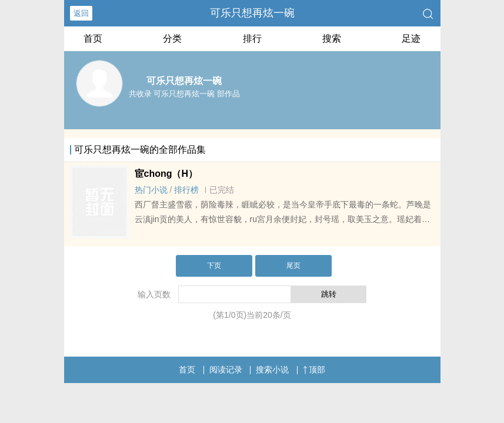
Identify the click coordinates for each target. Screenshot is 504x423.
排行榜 (186, 190)
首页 (93, 38)
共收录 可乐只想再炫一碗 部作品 (184, 94)
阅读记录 (226, 370)
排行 (252, 38)
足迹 (411, 38)
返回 (81, 13)
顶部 (314, 370)
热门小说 (151, 190)
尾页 (293, 266)
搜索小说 (272, 370)
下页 (214, 266)
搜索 (332, 38)
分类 (172, 38)
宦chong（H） (166, 174)
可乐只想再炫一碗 (252, 13)
